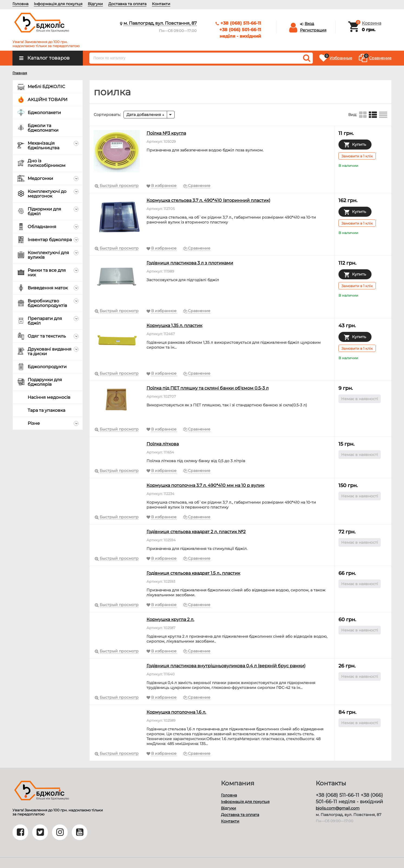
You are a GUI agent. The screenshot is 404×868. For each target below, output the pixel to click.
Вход (309, 24)
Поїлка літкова (163, 444)
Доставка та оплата (127, 4)
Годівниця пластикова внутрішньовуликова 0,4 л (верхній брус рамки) (226, 666)
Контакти (161, 4)
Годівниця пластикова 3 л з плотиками (190, 263)
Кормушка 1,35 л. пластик (174, 325)
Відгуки (95, 4)
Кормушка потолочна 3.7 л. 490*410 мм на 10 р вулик (205, 485)
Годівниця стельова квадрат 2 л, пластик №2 (196, 532)
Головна (20, 4)
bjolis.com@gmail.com (338, 808)
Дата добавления (145, 115)
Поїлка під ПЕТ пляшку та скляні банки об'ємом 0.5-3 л (208, 388)
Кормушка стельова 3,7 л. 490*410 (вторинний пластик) (208, 200)
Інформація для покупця (58, 4)
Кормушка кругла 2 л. (170, 619)
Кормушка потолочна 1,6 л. (176, 712)
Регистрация (313, 30)
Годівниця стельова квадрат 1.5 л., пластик (193, 573)
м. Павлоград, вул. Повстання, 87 (160, 23)
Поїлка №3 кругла (166, 133)
